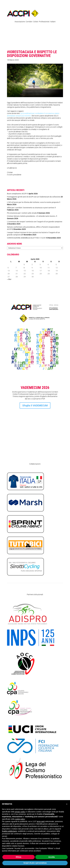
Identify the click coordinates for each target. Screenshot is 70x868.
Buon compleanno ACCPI (17, 194)
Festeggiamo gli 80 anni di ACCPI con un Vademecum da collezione (34, 197)
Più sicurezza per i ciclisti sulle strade (22, 213)
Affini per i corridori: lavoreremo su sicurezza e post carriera (31, 208)
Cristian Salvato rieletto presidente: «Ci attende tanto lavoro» (31, 216)
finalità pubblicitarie (9, 831)
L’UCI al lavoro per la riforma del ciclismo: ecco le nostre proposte (33, 202)
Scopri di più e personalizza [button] (35, 863)
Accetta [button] (52, 857)
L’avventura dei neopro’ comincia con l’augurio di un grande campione (35, 222)
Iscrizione (35, 435)
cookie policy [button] (20, 819)
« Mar (9, 279)
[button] (67, 804)
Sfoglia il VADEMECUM (35, 405)
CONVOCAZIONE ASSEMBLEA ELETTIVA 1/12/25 (26, 238)
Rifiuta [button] (18, 857)
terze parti (41, 821)
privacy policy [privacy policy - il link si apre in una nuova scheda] (20, 812)
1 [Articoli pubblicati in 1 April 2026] (24, 265)
